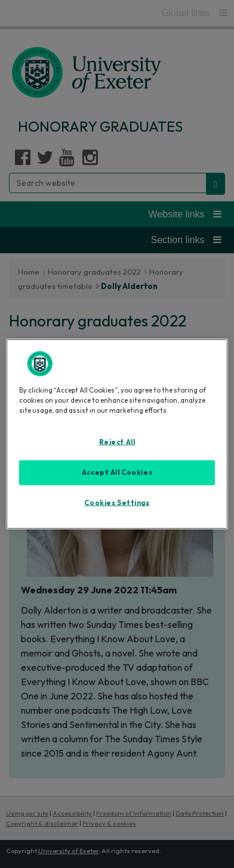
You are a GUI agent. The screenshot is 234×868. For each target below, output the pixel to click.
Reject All (117, 441)
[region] (117, 434)
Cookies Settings (117, 502)
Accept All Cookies (117, 472)
